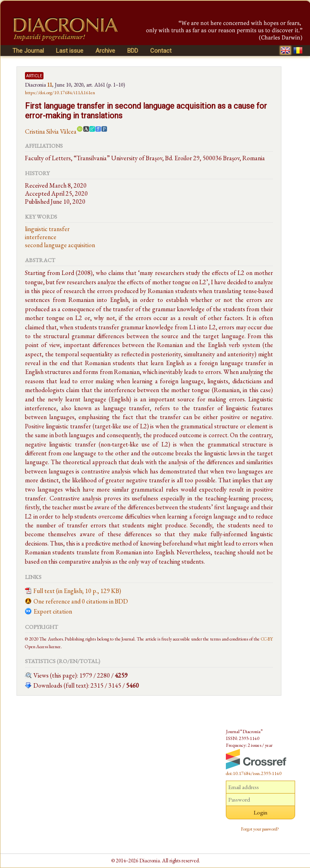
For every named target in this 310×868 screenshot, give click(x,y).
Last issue (70, 51)
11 (50, 85)
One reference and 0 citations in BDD (81, 601)
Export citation (53, 611)
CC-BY (267, 639)
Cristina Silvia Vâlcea (51, 131)
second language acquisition (60, 245)
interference (41, 237)
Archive (105, 51)
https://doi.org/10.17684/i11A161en (60, 93)
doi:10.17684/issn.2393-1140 (254, 773)
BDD (133, 51)
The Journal (28, 51)
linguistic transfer (47, 229)
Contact (161, 51)
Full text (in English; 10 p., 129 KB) (77, 591)
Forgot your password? (260, 829)
